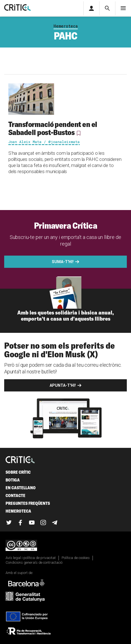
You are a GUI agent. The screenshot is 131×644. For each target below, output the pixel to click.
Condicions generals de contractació (34, 562)
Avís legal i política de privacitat (31, 558)
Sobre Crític (18, 472)
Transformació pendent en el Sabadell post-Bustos (53, 128)
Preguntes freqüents (28, 503)
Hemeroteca (66, 26)
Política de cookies (76, 558)
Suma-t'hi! (63, 262)
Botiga (13, 480)
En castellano (21, 488)
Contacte (15, 496)
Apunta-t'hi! (63, 385)
